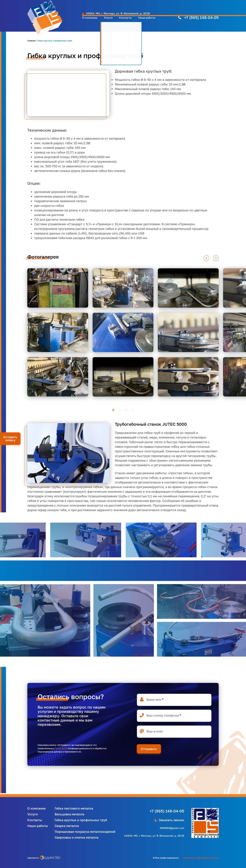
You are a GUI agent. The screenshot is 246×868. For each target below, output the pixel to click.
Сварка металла (67, 826)
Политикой (61, 748)
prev (206, 261)
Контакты (107, 21)
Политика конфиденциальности (201, 858)
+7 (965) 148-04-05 (189, 21)
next (216, 261)
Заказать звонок (171, 820)
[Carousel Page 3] (126, 410)
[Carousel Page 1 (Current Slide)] (113, 410)
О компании (67, 21)
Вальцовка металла (69, 814)
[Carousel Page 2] (120, 410)
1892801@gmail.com (172, 828)
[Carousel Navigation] (122, 258)
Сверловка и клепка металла (77, 837)
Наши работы (131, 21)
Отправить (149, 749)
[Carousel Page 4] (133, 410)
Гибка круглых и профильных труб (81, 820)
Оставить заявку (10, 439)
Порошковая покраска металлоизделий (85, 832)
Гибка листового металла (74, 808)
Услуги (88, 21)
